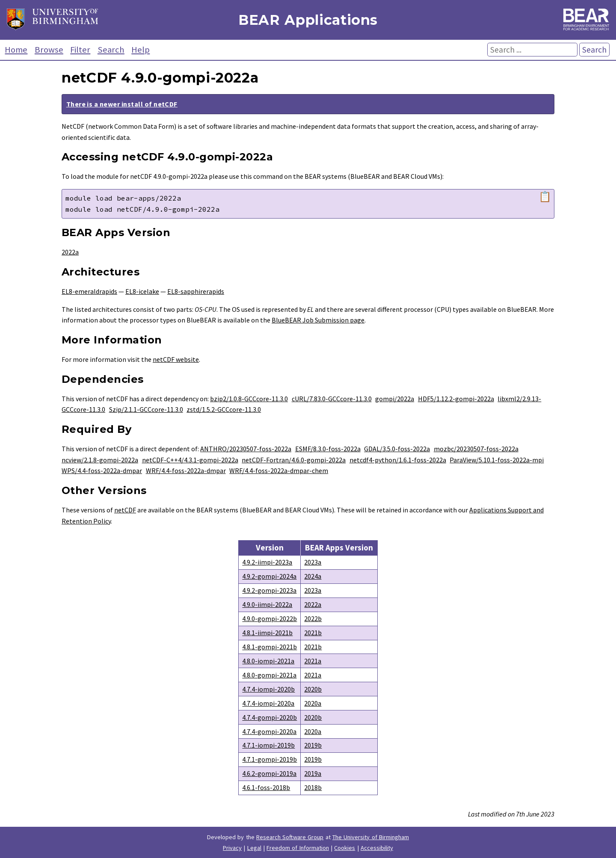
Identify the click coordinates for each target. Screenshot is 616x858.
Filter (80, 50)
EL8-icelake (142, 291)
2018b (313, 787)
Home (16, 50)
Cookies (345, 848)
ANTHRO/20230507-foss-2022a (246, 449)
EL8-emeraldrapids (89, 291)
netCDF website (176, 359)
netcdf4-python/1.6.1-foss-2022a (398, 460)
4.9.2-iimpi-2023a (267, 562)
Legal (254, 848)
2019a (313, 773)
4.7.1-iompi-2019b (268, 745)
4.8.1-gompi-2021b (269, 647)
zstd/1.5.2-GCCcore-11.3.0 (224, 409)
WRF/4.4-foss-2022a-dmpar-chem (279, 470)
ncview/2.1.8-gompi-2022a (100, 460)
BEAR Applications (308, 20)
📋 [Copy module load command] (545, 197)
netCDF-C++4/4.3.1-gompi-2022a (190, 460)
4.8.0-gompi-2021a (269, 675)
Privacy (232, 848)
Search (111, 50)
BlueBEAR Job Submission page (318, 320)
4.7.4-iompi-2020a (268, 703)
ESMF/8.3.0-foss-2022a (328, 449)
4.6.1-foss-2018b (266, 787)
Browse (49, 50)
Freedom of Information (298, 848)
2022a (70, 252)
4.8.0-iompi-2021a (268, 661)
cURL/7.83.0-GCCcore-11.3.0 (332, 399)
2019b (313, 745)
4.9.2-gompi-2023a (269, 590)
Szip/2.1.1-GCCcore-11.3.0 (146, 409)
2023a (313, 562)
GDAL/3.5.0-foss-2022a (397, 449)
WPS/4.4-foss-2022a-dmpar (102, 470)
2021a (313, 661)
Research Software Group (290, 837)
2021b (313, 633)
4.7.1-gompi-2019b (269, 759)
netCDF (125, 510)
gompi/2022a (395, 399)
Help (141, 50)
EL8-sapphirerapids (196, 291)
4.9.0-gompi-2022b (269, 618)
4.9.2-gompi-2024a (269, 576)
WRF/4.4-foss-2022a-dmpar (186, 470)
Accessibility (377, 848)
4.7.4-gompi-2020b (269, 717)
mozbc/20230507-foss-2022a (476, 449)
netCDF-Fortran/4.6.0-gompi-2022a (294, 460)
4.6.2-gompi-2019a (269, 773)
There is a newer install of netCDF (122, 104)
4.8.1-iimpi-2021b (267, 633)
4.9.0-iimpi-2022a (267, 604)
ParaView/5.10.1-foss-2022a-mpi (497, 460)
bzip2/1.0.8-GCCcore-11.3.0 (249, 399)
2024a (313, 576)
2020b (313, 689)
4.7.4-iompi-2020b (268, 689)
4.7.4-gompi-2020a (269, 731)
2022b (313, 618)
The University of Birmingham (371, 837)
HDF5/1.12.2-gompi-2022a (456, 399)
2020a (313, 703)
